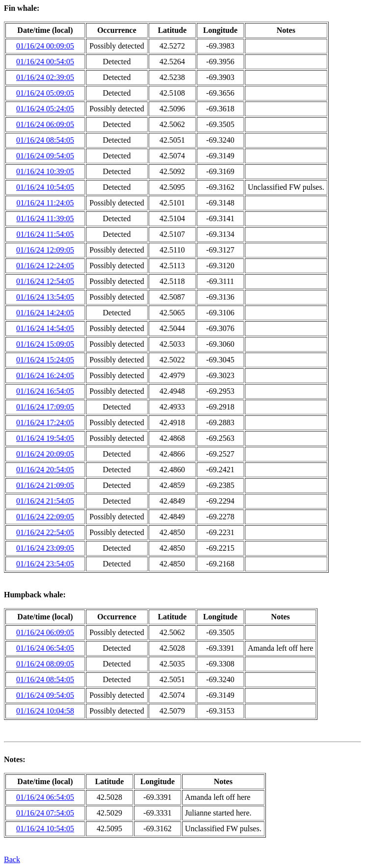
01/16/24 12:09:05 (45, 250)
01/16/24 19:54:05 (45, 438)
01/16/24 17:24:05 (45, 422)
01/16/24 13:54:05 (45, 297)
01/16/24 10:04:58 (45, 711)
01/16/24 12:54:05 (45, 281)
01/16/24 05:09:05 (45, 93)
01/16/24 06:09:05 (45, 124)
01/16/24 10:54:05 (45, 187)
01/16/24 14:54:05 (45, 328)
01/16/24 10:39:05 (45, 171)
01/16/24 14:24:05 (45, 313)
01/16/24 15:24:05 (45, 360)
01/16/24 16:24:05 (45, 375)
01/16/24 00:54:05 (45, 62)
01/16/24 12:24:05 (45, 266)
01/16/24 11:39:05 (45, 218)
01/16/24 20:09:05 (45, 454)
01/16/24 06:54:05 (45, 648)
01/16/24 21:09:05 (45, 485)
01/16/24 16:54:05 (45, 391)
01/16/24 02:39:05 (45, 77)
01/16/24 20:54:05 (45, 470)
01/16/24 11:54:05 (45, 234)
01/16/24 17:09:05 (45, 407)
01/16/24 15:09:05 (45, 344)
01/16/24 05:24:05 (45, 109)
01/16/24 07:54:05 (45, 813)
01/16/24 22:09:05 (45, 517)
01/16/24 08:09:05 (45, 664)
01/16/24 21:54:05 (45, 501)
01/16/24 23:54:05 (45, 564)
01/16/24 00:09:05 (45, 46)
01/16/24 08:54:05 (45, 140)
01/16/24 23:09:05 (45, 548)
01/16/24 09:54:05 (45, 156)
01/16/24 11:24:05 (45, 203)
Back (12, 859)
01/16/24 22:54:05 (45, 532)
